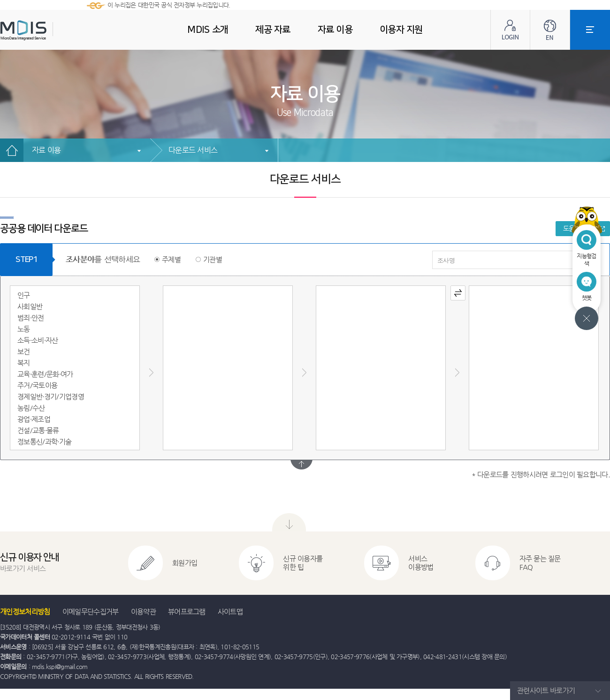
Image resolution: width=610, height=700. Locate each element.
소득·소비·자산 (38, 340)
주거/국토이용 (37, 385)
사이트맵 (230, 612)
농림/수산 (31, 408)
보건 (24, 351)
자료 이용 (46, 150)
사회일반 (30, 306)
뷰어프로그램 (187, 612)
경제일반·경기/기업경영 (51, 396)
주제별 (171, 259)
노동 (24, 329)
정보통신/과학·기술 (44, 442)
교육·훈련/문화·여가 (45, 374)
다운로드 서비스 (193, 150)
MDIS (47, 30)
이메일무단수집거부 (91, 612)
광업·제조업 (34, 419)
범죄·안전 (31, 318)
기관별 (213, 259)
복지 (24, 363)
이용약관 (143, 612)
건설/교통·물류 (38, 430)
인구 (24, 295)
